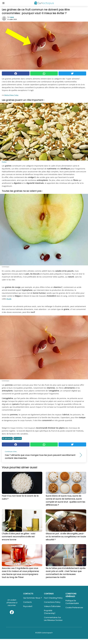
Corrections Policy (52, 602)
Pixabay (4, 162)
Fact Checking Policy (53, 598)
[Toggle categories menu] (3, 3)
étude (9, 299)
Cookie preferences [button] (74, 608)
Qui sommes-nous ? (32, 598)
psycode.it (28, 606)
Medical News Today (11, 95)
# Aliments (7, 438)
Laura (12, 17)
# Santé (18, 438)
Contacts (27, 602)
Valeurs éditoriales (52, 606)
